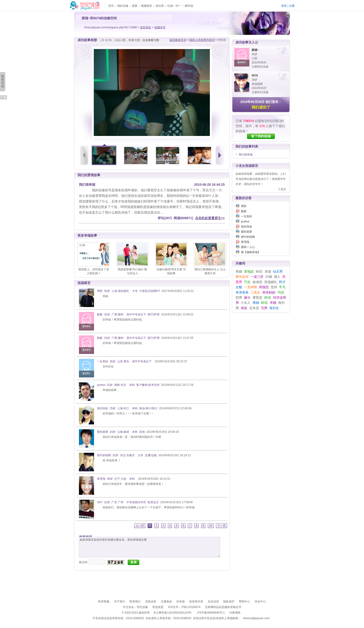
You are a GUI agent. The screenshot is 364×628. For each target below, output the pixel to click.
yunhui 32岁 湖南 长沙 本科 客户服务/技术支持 (128, 385)
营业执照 (158, 607)
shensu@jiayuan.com (256, 618)
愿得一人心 (248, 247)
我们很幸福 (246, 155)
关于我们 (120, 602)
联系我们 (135, 602)
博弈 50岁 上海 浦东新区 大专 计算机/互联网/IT (128, 291)
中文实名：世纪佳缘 (135, 607)
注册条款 (166, 602)
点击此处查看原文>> (210, 218)
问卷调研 (235, 613)
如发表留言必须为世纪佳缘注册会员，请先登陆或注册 (149, 547)
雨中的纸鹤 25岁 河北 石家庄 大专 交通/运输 (127, 455)
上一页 (140, 526)
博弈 (244, 206)
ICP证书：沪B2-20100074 (184, 607)
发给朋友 (146, 27)
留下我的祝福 (261, 136)
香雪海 (245, 242)
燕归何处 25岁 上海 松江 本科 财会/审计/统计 (127, 408)
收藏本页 (160, 27)
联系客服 (104, 602)
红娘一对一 (174, 6)
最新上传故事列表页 (202, 40)
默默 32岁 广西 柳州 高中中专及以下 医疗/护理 (128, 314)
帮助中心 (244, 602)
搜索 (135, 6)
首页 (111, 6)
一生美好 (247, 216)
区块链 (181, 602)
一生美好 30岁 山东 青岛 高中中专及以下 (125, 361)
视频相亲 (146, 6)
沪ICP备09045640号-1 (211, 613)
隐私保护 (229, 602)
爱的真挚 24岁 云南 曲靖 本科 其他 (121, 432)
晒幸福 (189, 6)
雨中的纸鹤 (248, 237)
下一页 (221, 526)
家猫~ (255, 50)
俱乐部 (160, 6)
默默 (244, 211)
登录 (284, 6)
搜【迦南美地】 (251, 252)
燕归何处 (247, 227)
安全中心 (260, 602)
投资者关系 (196, 602)
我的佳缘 (123, 6)
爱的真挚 (247, 232)
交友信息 (213, 602)
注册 (292, 6)
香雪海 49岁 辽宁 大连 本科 (117, 479)
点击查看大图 (151, 40)
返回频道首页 (178, 40)
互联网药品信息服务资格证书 (223, 607)
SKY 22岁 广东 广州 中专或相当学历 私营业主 (128, 502)
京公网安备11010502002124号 (172, 613)
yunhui (245, 221)
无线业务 (151, 602)
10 (211, 526)
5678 (255, 76)
